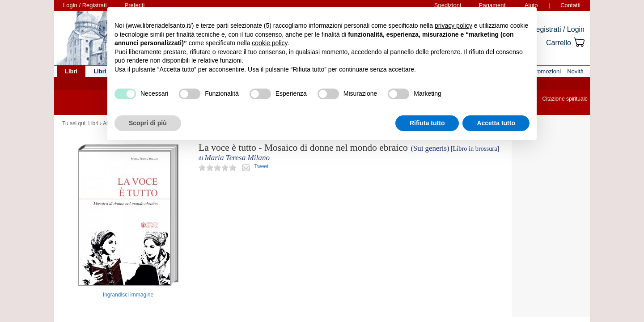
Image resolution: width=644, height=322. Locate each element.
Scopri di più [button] (148, 123)
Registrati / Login (558, 29)
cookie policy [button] (269, 43)
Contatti (570, 5)
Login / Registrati (85, 5)
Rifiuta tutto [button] (427, 123)
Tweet (261, 166)
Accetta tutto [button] (496, 123)
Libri (93, 123)
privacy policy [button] (453, 25)
